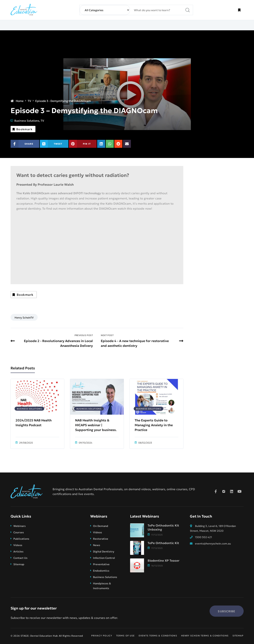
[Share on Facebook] (25, 144)
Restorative (101, 538)
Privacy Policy (102, 636)
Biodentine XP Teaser (163, 560)
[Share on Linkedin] (101, 144)
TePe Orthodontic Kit (163, 543)
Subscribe (227, 611)
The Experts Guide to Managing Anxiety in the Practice (154, 425)
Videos (18, 545)
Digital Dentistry (104, 551)
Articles (18, 551)
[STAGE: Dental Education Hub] (24, 10)
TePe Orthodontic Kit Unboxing (163, 527)
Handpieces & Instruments (102, 586)
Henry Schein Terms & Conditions (205, 636)
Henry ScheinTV (24, 317)
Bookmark (24, 129)
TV (42, 120)
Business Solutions (27, 120)
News (97, 545)
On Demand (101, 526)
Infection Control (104, 558)
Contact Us (20, 558)
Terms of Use (125, 636)
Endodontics (101, 570)
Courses (19, 532)
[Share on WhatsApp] (110, 144)
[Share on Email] (127, 144)
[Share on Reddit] (118, 144)
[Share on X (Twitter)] (54, 144)
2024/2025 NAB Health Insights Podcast (34, 422)
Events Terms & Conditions (158, 636)
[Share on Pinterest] (83, 144)
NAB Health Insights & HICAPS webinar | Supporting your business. (96, 425)
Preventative (101, 564)
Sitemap (19, 564)
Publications (21, 538)
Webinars (20, 526)
